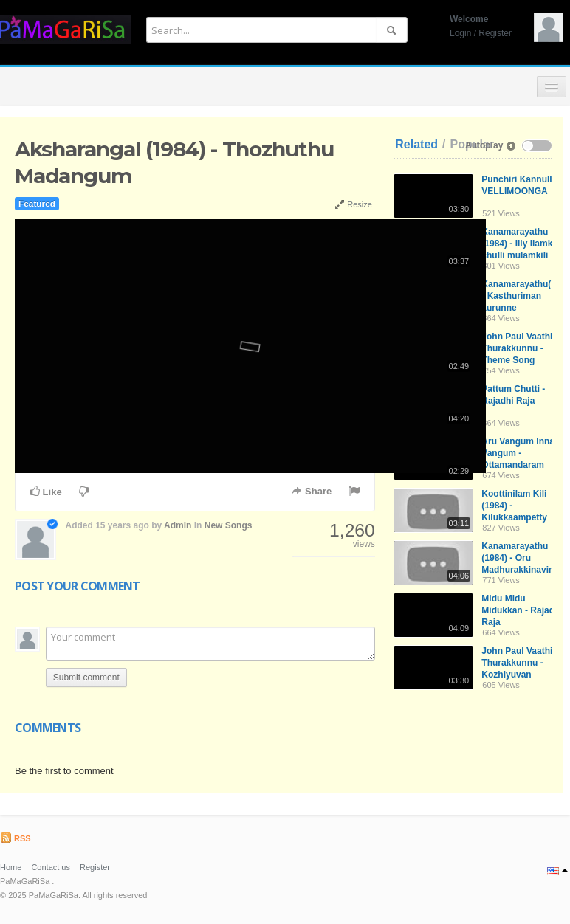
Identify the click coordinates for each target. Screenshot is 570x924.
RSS (16, 838)
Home (11, 867)
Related (416, 144)
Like (46, 492)
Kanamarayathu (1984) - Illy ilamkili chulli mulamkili (521, 244)
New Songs (229, 525)
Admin (178, 525)
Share (312, 491)
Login (460, 33)
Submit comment (86, 678)
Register (495, 33)
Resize (353, 204)
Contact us (51, 867)
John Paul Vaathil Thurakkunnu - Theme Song (518, 348)
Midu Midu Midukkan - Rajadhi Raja (522, 610)
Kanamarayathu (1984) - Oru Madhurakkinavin (518, 558)
